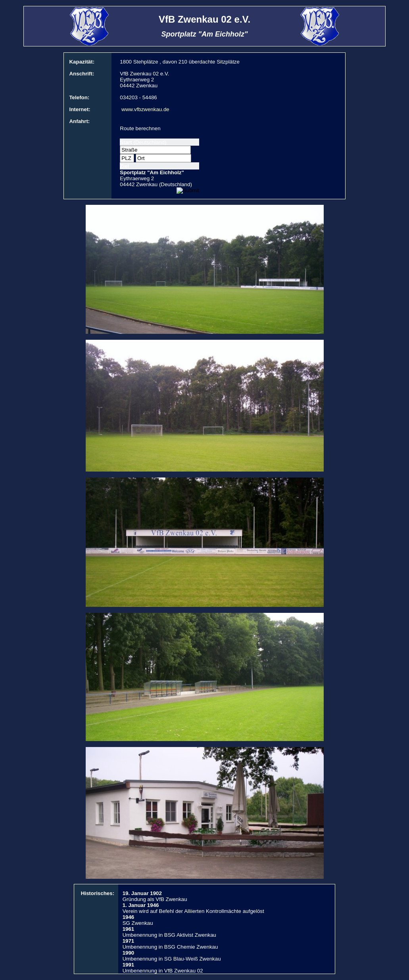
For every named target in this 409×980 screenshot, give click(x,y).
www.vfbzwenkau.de (145, 109)
